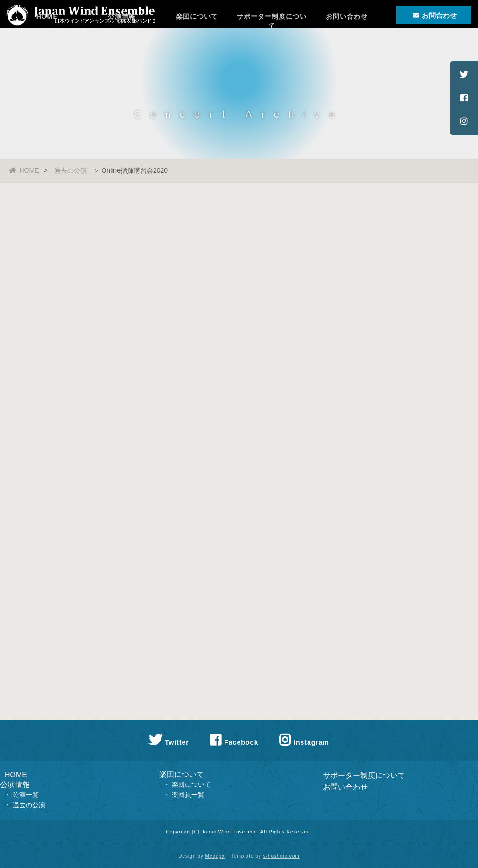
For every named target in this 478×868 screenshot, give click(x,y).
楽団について (197, 44)
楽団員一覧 (188, 795)
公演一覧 (26, 795)
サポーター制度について (272, 48)
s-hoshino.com (281, 856)
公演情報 (122, 44)
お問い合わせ (347, 44)
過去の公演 (70, 170)
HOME (47, 44)
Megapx (215, 856)
